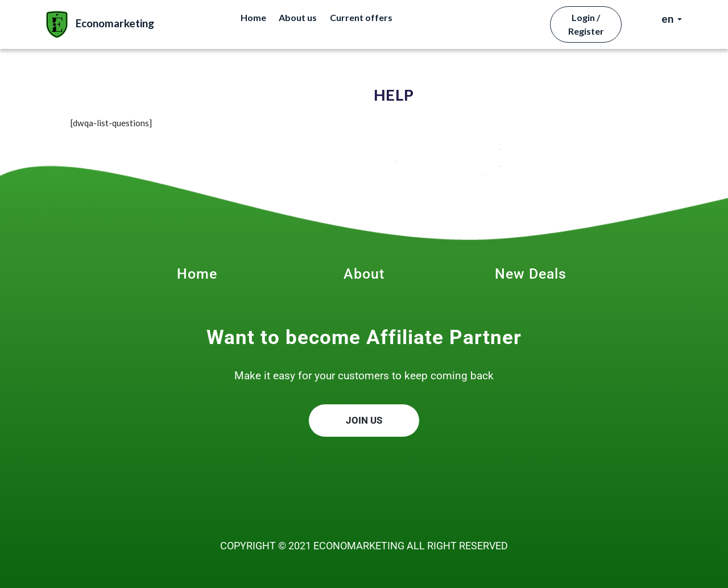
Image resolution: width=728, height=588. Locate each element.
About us (298, 17)
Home (253, 17)
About (364, 274)
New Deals (531, 274)
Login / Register (586, 24)
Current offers (361, 17)
